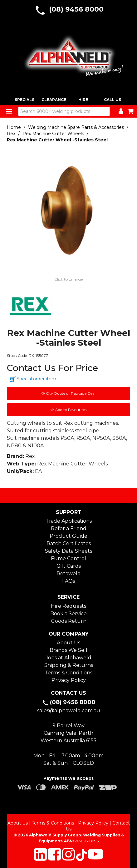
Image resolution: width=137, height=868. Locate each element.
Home (14, 127)
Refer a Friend (69, 528)
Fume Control (68, 558)
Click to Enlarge (68, 279)
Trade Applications (69, 521)
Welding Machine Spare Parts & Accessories (76, 127)
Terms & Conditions (68, 673)
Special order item (36, 379)
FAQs (68, 581)
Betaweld (69, 574)
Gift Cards (69, 566)
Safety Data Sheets (68, 551)
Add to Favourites (71, 410)
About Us (68, 643)
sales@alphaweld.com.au (69, 711)
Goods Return (69, 621)
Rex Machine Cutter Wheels (53, 134)
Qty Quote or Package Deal (71, 393)
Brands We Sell (68, 650)
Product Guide (68, 536)
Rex (11, 134)
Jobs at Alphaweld (68, 658)
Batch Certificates (69, 543)
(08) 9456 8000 (76, 9)
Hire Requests (68, 606)
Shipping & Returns (69, 665)
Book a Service (68, 614)
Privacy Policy (69, 680)
